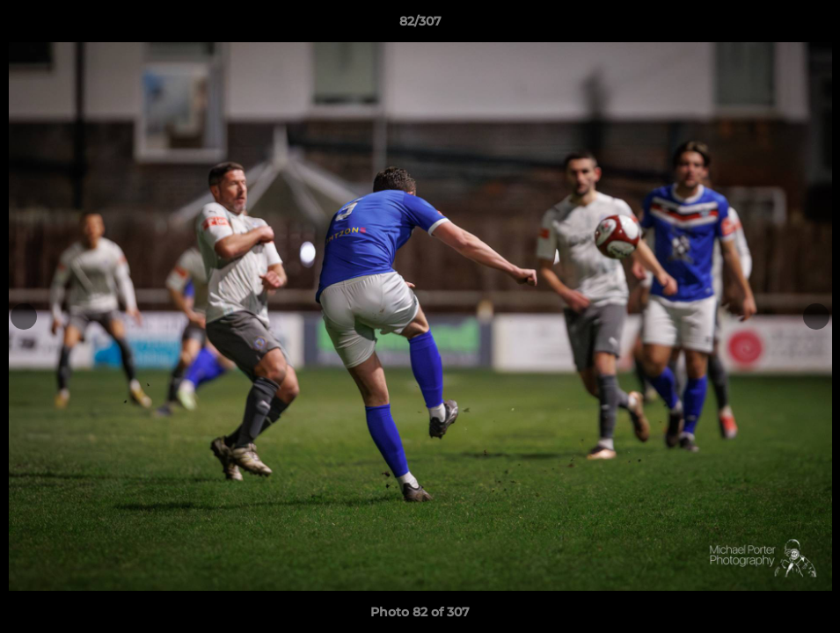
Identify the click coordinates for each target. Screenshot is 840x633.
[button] (808, 25)
